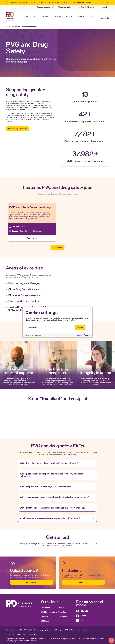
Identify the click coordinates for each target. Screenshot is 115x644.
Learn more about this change (79, 2)
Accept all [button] (80, 327)
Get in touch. (73, 454)
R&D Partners (10, 16)
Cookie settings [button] (32, 327)
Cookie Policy (29, 335)
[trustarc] (87, 335)
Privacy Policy (38, 335)
